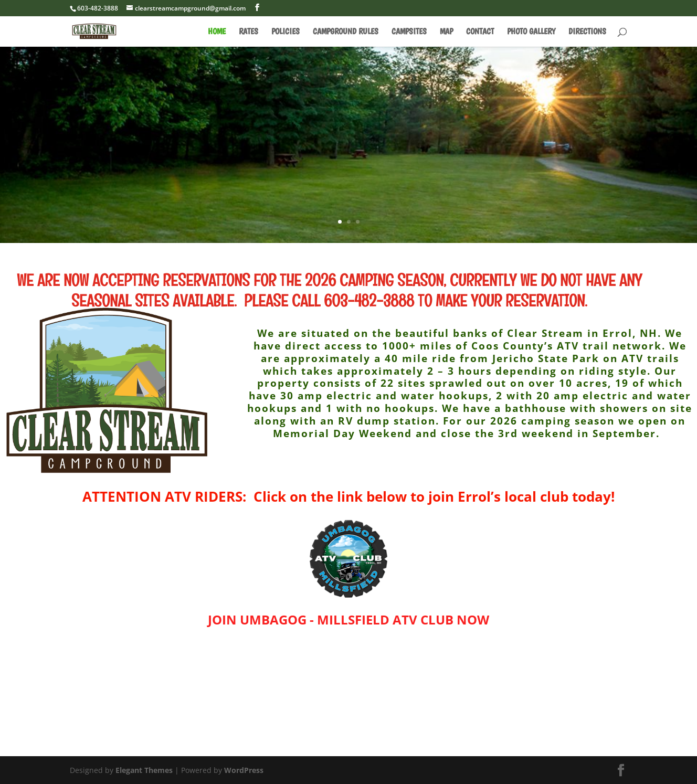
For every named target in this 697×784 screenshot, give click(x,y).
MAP (446, 32)
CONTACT (480, 32)
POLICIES (286, 32)
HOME (217, 32)
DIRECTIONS (587, 32)
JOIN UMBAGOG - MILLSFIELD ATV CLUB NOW (348, 619)
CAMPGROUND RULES (346, 32)
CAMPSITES (409, 32)
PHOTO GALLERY (531, 32)
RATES (249, 32)
